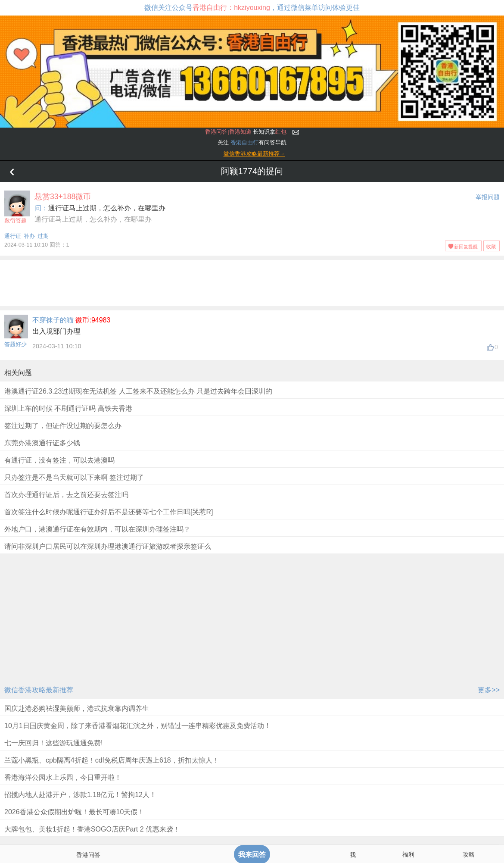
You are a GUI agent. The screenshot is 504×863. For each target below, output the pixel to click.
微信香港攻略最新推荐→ (254, 154)
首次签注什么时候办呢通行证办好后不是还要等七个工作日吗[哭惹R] (109, 512)
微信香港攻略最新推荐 (39, 690)
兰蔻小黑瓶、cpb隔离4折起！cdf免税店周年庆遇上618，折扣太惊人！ (112, 760)
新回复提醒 (466, 247)
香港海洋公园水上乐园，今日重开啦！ (63, 777)
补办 (29, 236)
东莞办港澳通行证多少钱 (42, 443)
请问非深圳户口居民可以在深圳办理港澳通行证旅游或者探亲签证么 (108, 546)
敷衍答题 (17, 207)
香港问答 (88, 855)
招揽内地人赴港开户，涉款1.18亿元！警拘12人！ (80, 795)
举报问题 (488, 197)
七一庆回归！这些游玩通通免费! (53, 743)
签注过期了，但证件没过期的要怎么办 (63, 426)
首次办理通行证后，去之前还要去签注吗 (66, 495)
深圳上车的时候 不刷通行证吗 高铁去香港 (68, 408)
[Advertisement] (252, 281)
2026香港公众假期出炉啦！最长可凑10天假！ (74, 812)
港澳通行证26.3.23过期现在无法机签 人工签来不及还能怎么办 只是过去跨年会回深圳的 (138, 391)
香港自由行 (244, 142)
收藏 (491, 247)
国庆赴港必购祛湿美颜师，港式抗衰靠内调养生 (77, 708)
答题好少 (16, 344)
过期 (43, 236)
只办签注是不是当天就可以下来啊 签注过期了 (74, 477)
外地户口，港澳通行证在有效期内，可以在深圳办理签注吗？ (97, 529)
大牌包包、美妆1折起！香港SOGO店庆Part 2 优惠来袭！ (92, 829)
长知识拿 (246, 132)
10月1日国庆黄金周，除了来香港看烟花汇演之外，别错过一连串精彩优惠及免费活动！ (138, 726)
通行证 (13, 236)
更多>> (489, 690)
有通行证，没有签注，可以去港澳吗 (59, 460)
